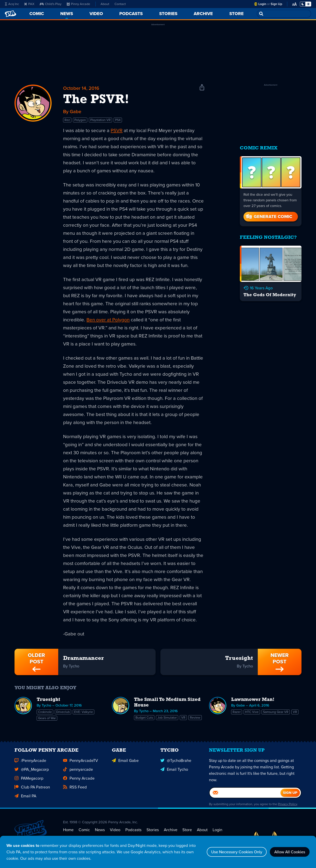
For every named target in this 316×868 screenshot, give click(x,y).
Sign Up (276, 4)
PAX (29, 4)
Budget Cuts (144, 717)
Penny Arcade (79, 785)
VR (183, 717)
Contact (120, 4)
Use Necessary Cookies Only (237, 852)
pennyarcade (78, 776)
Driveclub (63, 712)
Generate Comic (269, 217)
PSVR (117, 130)
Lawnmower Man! (253, 700)
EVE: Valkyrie (84, 712)
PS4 (118, 120)
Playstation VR (100, 120)
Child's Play (51, 4)
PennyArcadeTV (81, 767)
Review (195, 717)
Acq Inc (12, 4)
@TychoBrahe (176, 767)
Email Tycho (174, 776)
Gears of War (47, 718)
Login (262, 4)
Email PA (25, 802)
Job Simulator (167, 717)
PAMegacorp (29, 785)
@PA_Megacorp (32, 776)
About (105, 4)
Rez (67, 120)
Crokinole (45, 712)
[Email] (245, 799)
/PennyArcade (30, 767)
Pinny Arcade (78, 4)
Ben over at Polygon (108, 320)
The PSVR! (96, 100)
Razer (237, 712)
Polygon (80, 120)
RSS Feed (75, 794)
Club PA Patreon (32, 794)
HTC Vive (252, 712)
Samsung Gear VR (276, 712)
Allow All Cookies (290, 852)
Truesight (48, 700)
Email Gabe (125, 767)
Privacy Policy (287, 811)
